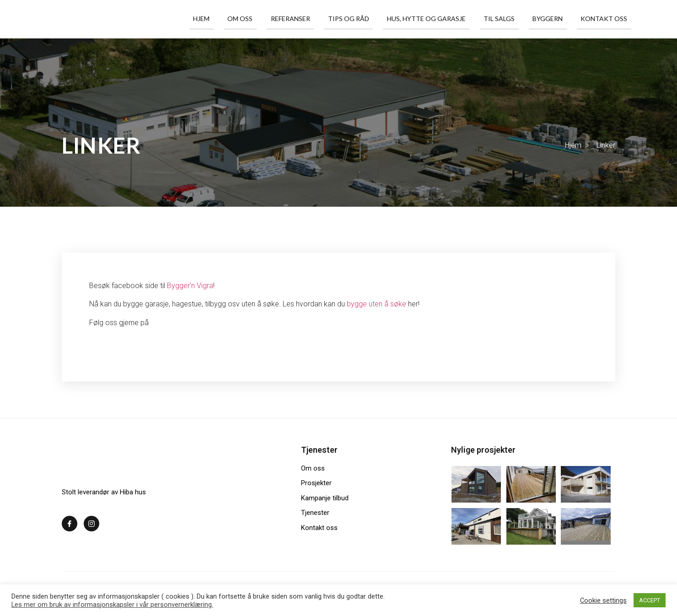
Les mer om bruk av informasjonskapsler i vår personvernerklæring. (112, 605)
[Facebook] (70, 524)
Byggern (558, 19)
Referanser (327, 19)
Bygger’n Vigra (190, 286)
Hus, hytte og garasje (450, 19)
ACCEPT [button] (650, 600)
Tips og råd (378, 19)
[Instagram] (91, 524)
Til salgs (516, 19)
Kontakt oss (608, 19)
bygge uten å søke (377, 304)
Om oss (283, 19)
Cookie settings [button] (603, 600)
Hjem (251, 19)
